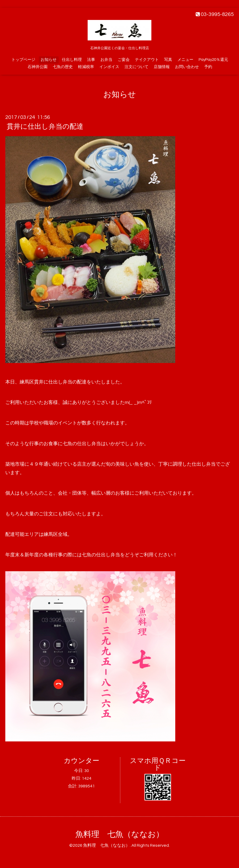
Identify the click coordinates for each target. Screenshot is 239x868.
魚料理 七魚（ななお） (120, 834)
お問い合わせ (187, 67)
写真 (168, 60)
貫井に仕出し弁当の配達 (45, 127)
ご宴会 (124, 60)
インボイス (109, 67)
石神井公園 (38, 67)
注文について (136, 67)
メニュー (185, 60)
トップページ (23, 60)
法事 (91, 60)
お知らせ (49, 60)
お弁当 (106, 60)
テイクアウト (147, 60)
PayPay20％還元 (213, 60)
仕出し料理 (72, 60)
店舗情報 (162, 67)
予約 (208, 67)
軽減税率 (86, 67)
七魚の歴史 (63, 67)
